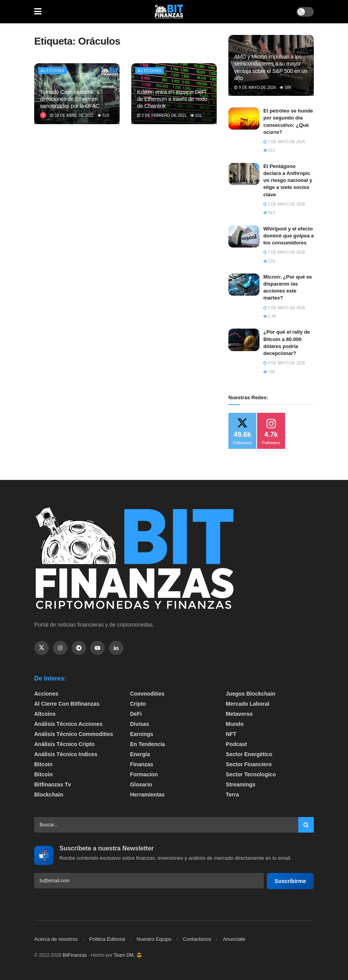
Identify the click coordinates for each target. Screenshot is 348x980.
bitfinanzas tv (53, 784)
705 (269, 372)
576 (269, 261)
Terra (232, 795)
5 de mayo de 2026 (284, 308)
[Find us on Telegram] (79, 648)
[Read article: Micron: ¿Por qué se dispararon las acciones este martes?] (244, 285)
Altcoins (52, 71)
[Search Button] (306, 825)
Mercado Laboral (247, 704)
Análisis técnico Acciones (68, 724)
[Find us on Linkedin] (116, 648)
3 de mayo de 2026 (284, 204)
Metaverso (239, 714)
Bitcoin (43, 764)
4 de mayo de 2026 (284, 363)
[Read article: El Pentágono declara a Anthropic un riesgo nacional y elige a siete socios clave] (244, 174)
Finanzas (142, 764)
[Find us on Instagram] (60, 648)
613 (269, 150)
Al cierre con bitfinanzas (67, 704)
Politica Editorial (107, 939)
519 (103, 115)
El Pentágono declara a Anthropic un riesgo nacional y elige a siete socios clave (288, 180)
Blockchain (49, 795)
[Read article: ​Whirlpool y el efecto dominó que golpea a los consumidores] (244, 236)
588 (285, 87)
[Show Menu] (38, 12)
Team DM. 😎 (128, 955)
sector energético (249, 754)
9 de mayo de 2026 (255, 87)
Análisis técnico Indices (66, 754)
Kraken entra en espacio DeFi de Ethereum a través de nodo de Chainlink (172, 99)
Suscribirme (290, 881)
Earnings (142, 734)
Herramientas (148, 795)
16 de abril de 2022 (72, 115)
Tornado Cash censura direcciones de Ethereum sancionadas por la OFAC (70, 99)
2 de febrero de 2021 (162, 115)
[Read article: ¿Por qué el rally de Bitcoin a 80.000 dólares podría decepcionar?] (244, 340)
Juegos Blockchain (251, 694)
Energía (140, 754)
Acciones (46, 694)
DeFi (136, 714)
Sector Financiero (249, 764)
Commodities (147, 694)
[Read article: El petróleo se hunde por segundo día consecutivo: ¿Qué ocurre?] (244, 119)
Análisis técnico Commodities (74, 734)
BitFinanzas (75, 955)
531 (196, 115)
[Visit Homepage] (169, 12)
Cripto (138, 704)
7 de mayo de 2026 (284, 142)
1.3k (270, 316)
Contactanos (197, 939)
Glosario (141, 784)
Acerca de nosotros (56, 939)
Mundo (235, 724)
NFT (231, 734)
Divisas (140, 724)
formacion (144, 774)
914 (269, 213)
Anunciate (234, 939)
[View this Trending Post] (43, 115)
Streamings (240, 784)
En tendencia (148, 744)
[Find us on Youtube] (97, 648)
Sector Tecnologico (251, 774)
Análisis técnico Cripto (64, 744)
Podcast (236, 744)
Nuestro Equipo (154, 939)
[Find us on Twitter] (42, 648)
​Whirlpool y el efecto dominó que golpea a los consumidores (289, 236)
